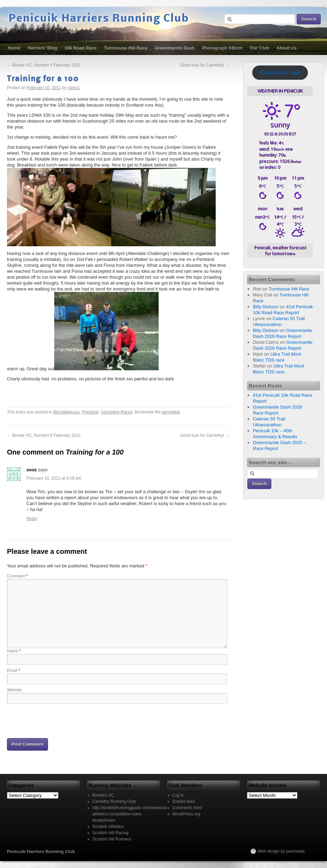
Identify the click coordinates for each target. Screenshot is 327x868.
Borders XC (103, 795)
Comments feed (187, 808)
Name (14, 651)
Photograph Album (222, 48)
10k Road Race (81, 48)
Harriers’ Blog (42, 48)
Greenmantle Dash (175, 48)
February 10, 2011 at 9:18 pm (54, 478)
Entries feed (184, 801)
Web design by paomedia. (282, 851)
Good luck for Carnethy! (205, 65)
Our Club (260, 48)
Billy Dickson (266, 307)
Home (14, 48)
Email (14, 671)
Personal (90, 412)
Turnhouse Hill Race (126, 48)
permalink (171, 412)
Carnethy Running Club (114, 801)
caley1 (74, 88)
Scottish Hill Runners (112, 839)
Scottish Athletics (108, 827)
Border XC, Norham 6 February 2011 (44, 65)
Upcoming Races (117, 412)
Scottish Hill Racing (110, 833)
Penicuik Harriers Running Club (99, 19)
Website (14, 690)
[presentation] (60, 720)
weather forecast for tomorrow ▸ (280, 250)
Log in (178, 795)
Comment (17, 576)
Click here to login (280, 72)
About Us (287, 48)
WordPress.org (186, 814)
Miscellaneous (66, 412)
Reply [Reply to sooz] (32, 519)
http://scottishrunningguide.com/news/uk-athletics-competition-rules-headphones (130, 814)
